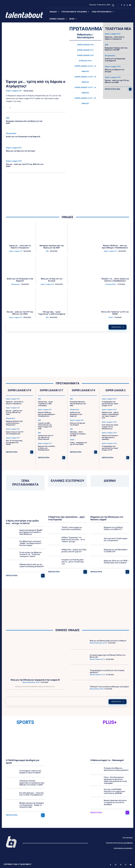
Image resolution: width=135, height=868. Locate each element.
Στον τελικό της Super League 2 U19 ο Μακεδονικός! (110, 427)
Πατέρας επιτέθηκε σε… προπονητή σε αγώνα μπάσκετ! (116, 769)
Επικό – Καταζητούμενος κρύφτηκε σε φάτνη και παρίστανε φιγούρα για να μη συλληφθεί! (115, 780)
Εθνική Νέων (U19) (97, 689)
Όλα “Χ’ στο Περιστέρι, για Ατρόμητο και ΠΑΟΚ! (14, 442)
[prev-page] (4, 107)
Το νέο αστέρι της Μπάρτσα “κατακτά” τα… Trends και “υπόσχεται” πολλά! (30, 554)
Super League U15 (14, 148)
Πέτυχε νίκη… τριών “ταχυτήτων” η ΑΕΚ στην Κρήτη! (52, 313)
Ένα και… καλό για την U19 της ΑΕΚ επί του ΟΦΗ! (117, 81)
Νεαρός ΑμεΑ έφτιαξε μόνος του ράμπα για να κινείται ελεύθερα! (115, 802)
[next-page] (10, 107)
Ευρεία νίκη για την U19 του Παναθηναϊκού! (15, 433)
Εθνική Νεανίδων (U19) (31, 682)
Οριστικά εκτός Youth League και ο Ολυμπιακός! (116, 539)
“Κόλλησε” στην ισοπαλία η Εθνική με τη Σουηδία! (109, 687)
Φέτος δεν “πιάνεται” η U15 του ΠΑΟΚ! (115, 313)
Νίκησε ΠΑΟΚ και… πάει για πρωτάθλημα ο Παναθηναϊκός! (115, 247)
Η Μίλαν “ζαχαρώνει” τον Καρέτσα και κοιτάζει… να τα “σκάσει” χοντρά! (73, 540)
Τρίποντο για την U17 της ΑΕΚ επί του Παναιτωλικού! (46, 437)
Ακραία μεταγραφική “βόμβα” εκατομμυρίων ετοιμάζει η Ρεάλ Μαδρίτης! (31, 532)
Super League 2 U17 (109, 399)
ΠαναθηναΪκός (111, 284)
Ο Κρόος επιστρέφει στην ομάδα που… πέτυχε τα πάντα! (22, 522)
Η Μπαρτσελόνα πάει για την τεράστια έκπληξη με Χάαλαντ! (32, 566)
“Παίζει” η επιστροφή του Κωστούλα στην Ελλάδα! (72, 528)
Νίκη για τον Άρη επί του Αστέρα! (21, 151)
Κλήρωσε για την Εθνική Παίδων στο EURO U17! (113, 528)
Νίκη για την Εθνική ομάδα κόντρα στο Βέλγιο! (108, 641)
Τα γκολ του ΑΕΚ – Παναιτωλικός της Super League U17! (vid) (45, 426)
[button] (113, 5)
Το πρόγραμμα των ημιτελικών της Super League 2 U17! (110, 404)
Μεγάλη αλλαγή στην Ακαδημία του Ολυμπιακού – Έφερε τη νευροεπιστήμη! (32, 805)
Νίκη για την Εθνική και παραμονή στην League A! (35, 680)
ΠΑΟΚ (111, 317)
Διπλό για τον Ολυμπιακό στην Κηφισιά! (23, 137)
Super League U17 (111, 251)
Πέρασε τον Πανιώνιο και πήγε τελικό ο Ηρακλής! (110, 437)
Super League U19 (14, 91)
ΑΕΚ (8, 118)
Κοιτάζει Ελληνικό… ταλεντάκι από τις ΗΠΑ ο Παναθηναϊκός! (32, 794)
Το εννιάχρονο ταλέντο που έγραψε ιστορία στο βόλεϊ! (30, 772)
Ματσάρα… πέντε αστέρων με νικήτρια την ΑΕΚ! (78, 434)
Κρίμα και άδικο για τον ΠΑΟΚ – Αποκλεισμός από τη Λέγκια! (116, 562)
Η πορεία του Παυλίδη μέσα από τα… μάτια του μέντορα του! (73, 562)
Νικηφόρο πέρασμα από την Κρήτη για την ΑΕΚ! (116, 49)
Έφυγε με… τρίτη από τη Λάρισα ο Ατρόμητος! (36, 84)
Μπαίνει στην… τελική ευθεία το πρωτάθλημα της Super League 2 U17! (110, 415)
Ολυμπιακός (11, 133)
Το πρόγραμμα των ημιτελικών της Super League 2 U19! (110, 448)
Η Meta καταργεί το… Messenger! (107, 760)
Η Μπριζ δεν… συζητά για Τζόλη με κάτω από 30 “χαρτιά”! (74, 551)
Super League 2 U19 (109, 422)
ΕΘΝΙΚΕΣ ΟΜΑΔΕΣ (68, 630)
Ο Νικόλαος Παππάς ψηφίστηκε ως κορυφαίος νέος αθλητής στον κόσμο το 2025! (32, 783)
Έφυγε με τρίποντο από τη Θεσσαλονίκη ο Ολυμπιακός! (14, 423)
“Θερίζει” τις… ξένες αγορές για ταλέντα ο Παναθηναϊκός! (115, 280)
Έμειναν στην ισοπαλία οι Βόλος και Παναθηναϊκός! (46, 448)
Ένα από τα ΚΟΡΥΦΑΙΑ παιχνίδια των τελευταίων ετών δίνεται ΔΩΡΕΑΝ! (114, 791)
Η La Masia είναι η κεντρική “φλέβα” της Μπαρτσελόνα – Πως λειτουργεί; (31, 543)
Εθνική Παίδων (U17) (97, 659)
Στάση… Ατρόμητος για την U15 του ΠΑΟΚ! (78, 444)
